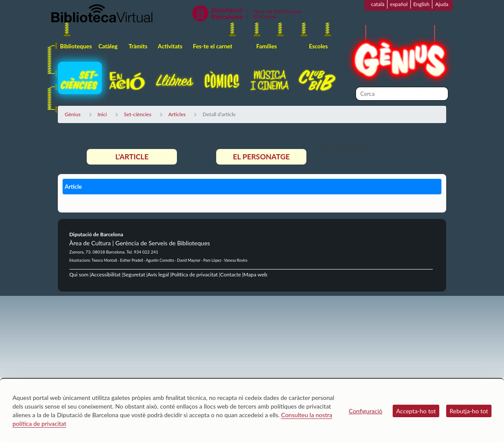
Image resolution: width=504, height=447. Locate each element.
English (422, 4)
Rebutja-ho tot (469, 411)
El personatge (261, 157)
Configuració (365, 411)
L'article (132, 157)
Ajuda (442, 4)
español (399, 4)
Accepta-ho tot (416, 411)
